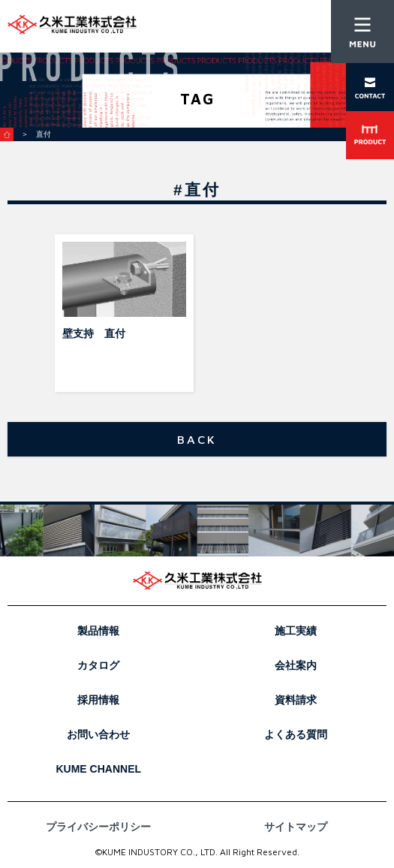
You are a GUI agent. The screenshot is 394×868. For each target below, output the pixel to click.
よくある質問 (296, 734)
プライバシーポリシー (98, 827)
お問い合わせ (98, 734)
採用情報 (98, 700)
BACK (197, 439)
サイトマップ (296, 827)
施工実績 (296, 631)
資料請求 (296, 700)
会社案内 (296, 665)
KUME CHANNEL (98, 769)
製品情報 (98, 631)
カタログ (98, 665)
